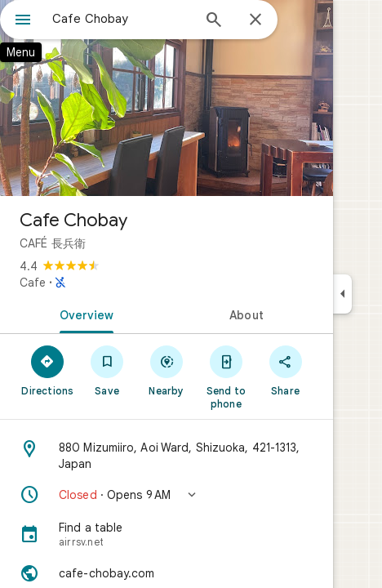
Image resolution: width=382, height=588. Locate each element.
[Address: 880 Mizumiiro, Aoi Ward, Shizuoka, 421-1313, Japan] (167, 456)
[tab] (83, 314)
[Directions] (48, 370)
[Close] (255, 20)
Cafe (33, 283)
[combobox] (122, 19)
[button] (167, 495)
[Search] (214, 21)
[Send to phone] (226, 376)
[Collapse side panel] (342, 294)
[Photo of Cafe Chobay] (167, 98)
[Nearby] (167, 370)
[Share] (285, 370)
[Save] (107, 370)
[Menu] (23, 21)
